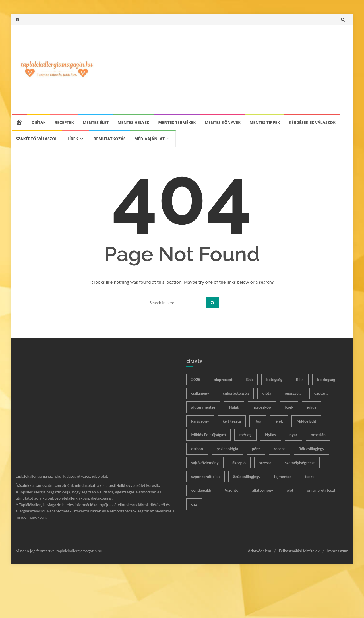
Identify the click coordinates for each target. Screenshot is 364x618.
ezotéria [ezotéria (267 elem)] (321, 393)
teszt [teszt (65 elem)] (309, 476)
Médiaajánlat (150, 139)
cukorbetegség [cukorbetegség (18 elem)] (236, 393)
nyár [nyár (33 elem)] (293, 435)
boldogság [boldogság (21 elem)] (326, 379)
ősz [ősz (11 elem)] (194, 504)
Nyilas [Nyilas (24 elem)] (270, 435)
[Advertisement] (224, 69)
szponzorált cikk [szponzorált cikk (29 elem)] (205, 476)
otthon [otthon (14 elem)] (197, 449)
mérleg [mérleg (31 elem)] (246, 435)
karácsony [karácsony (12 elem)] (200, 421)
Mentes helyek (133, 122)
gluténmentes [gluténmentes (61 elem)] (203, 407)
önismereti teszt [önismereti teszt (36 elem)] (321, 490)
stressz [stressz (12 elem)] (265, 463)
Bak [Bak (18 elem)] (249, 379)
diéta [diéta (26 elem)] (267, 393)
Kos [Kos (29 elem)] (258, 421)
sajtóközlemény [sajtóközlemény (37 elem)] (205, 463)
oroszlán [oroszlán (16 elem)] (318, 435)
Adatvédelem (259, 551)
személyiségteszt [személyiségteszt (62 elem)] (300, 463)
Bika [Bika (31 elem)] (300, 379)
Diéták (39, 122)
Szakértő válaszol (37, 139)
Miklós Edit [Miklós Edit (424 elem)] (306, 421)
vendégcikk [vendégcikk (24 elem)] (201, 490)
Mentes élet (96, 122)
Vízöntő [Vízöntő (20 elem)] (231, 490)
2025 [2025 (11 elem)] (196, 379)
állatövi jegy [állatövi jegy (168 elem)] (262, 490)
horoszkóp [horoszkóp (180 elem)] (262, 407)
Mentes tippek (265, 122)
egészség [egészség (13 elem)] (293, 393)
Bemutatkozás (110, 139)
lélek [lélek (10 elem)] (279, 421)
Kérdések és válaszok (312, 122)
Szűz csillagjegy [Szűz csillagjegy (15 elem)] (247, 476)
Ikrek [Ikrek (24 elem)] (289, 407)
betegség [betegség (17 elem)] (274, 379)
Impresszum (338, 551)
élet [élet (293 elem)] (290, 490)
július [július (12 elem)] (312, 407)
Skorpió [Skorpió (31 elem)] (239, 463)
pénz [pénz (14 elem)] (256, 449)
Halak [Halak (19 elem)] (234, 407)
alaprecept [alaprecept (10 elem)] (223, 379)
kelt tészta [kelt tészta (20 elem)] (232, 421)
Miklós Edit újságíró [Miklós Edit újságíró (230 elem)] (208, 435)
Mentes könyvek (223, 122)
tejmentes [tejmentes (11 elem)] (283, 476)
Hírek (72, 139)
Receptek (64, 122)
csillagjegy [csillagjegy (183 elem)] (200, 393)
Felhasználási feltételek (299, 551)
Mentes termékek (177, 122)
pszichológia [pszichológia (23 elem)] (227, 449)
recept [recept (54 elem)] (280, 449)
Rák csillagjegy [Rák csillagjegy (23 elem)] (312, 449)
